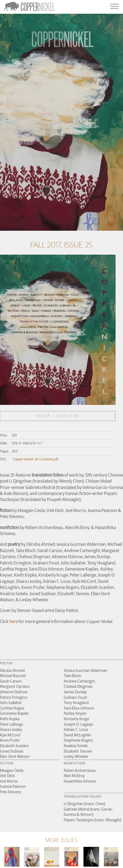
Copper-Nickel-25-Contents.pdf (35, 459)
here (14, 621)
